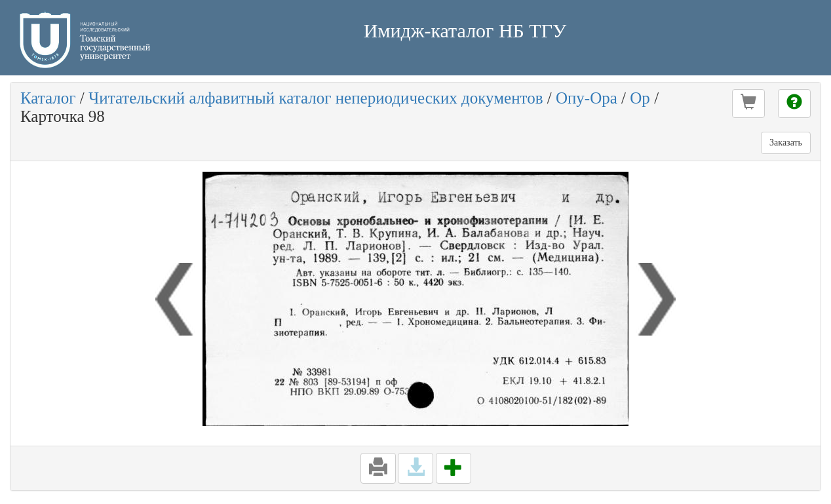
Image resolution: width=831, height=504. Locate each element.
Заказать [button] (786, 143)
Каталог (48, 98)
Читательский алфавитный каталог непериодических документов (316, 98)
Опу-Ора (587, 98)
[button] (748, 104)
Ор (640, 98)
